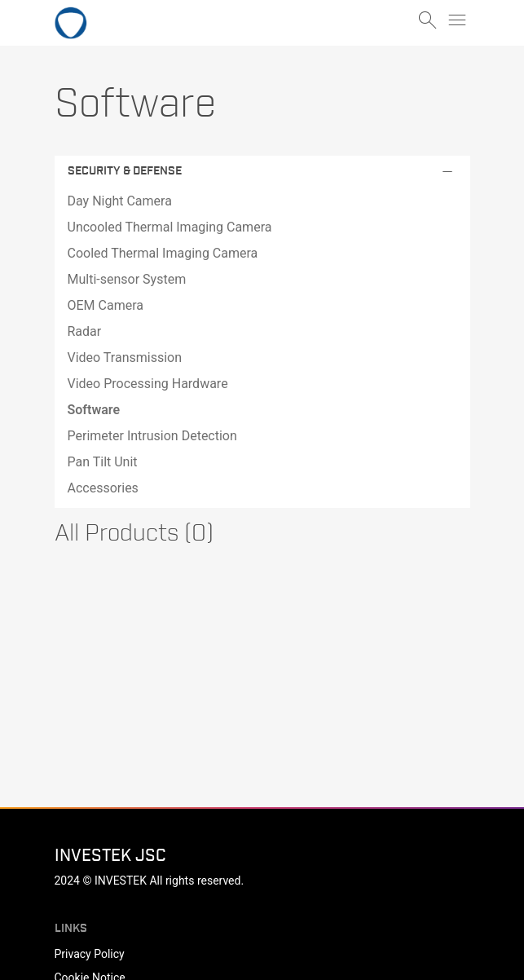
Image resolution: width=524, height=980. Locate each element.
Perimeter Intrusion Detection (152, 436)
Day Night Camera (120, 201)
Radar (85, 331)
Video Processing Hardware (148, 384)
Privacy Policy (90, 954)
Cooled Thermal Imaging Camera (163, 253)
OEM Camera (106, 305)
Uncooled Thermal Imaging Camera (170, 227)
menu (457, 20)
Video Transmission (125, 358)
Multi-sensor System (127, 279)
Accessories (103, 488)
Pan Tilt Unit (103, 462)
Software (94, 410)
